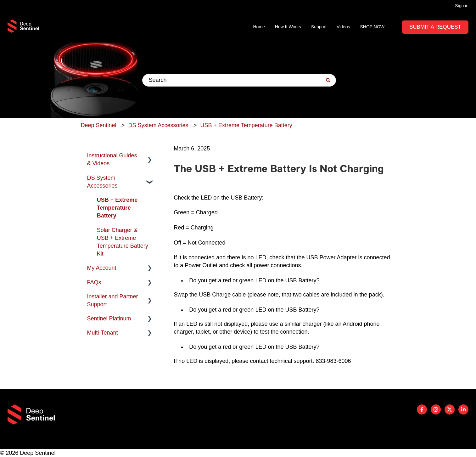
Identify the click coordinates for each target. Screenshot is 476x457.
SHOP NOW (372, 27)
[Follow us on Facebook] (422, 409)
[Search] (328, 80)
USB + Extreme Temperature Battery (246, 125)
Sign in (462, 6)
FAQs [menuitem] (94, 282)
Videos (343, 27)
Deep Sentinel (99, 125)
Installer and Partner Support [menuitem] (113, 300)
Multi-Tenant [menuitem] (103, 333)
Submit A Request (435, 27)
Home (259, 27)
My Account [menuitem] (102, 268)
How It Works (288, 27)
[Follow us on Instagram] (436, 409)
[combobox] (239, 80)
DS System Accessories (158, 125)
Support (319, 27)
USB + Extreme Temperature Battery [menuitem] (117, 208)
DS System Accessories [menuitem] (102, 182)
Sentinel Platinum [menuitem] (109, 319)
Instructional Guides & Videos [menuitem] (112, 159)
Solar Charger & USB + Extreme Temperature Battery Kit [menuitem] (123, 242)
